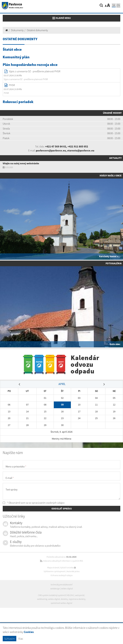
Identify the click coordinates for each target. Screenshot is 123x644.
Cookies (29, 632)
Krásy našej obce (111, 175)
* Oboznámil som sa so (34, 503)
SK (114, 5)
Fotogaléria (114, 263)
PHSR (12, 85)
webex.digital (67, 589)
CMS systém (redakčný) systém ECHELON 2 (56, 595)
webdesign (55, 589)
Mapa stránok (53, 568)
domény (64, 599)
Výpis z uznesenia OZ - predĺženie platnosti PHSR (35, 71)
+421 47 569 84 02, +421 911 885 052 (67, 147)
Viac (21, 639)
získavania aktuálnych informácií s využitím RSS (61, 561)
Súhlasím (10, 639)
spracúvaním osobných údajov (48, 503)
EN (118, 5)
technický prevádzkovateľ (62, 585)
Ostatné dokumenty (37, 30)
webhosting (42, 599)
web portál (80, 595)
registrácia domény (77, 599)
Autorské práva (73, 571)
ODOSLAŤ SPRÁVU (62, 509)
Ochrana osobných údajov (62, 575)
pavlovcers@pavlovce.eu (51, 150)
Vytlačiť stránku (68, 568)
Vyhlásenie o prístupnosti (55, 571)
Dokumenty (17, 30)
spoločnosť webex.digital (61, 603)
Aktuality (115, 158)
